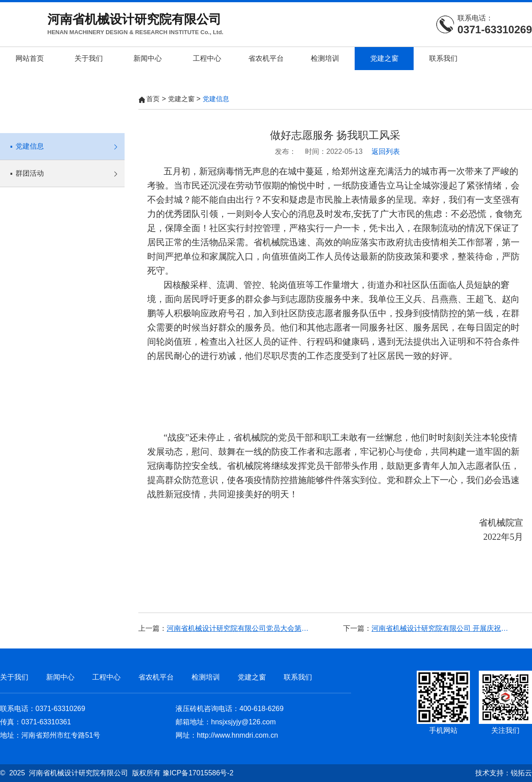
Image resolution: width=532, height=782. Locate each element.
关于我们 (89, 58)
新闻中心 (148, 58)
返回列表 (386, 151)
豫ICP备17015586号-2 (198, 773)
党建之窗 (384, 58)
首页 (153, 99)
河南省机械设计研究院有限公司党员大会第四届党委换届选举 (239, 628)
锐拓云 (521, 773)
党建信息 (67, 142)
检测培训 (325, 58)
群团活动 (67, 169)
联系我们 (443, 58)
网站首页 (30, 58)
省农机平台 (266, 58)
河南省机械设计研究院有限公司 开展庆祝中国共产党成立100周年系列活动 (443, 628)
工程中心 (207, 58)
